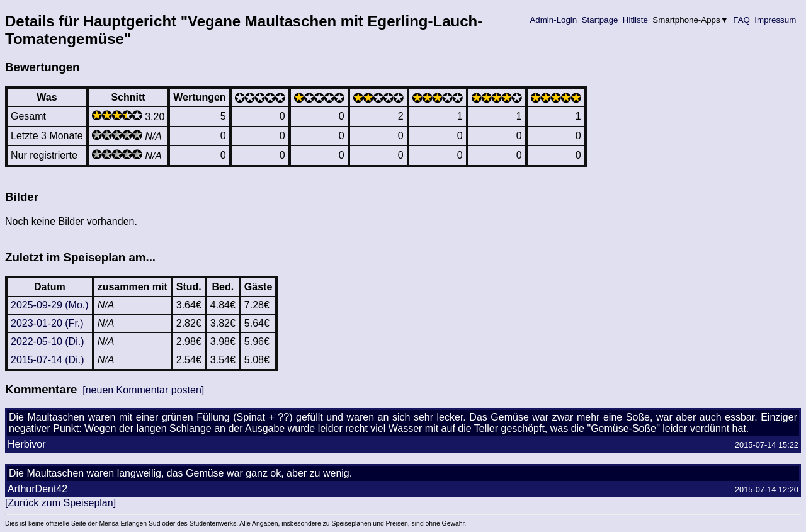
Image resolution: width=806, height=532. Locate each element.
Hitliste (635, 20)
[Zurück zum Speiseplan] (60, 503)
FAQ (742, 20)
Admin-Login (553, 20)
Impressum (775, 20)
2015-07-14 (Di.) (48, 360)
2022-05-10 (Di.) (48, 342)
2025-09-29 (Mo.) (50, 305)
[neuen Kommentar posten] (143, 390)
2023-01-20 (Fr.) (47, 323)
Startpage (600, 20)
